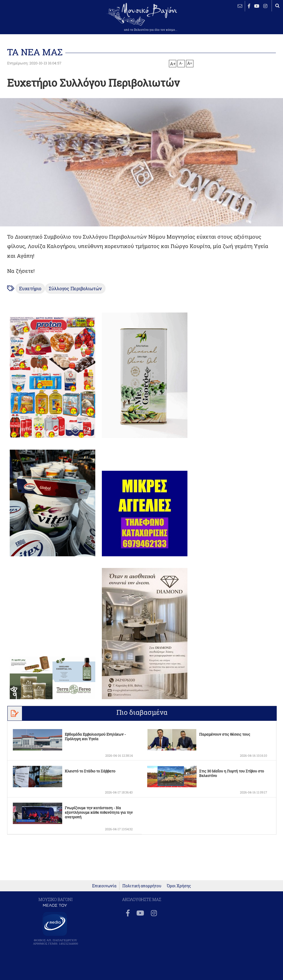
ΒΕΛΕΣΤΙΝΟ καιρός (23, 21)
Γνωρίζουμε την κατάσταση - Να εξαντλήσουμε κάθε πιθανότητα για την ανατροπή (99, 812)
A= (190, 63)
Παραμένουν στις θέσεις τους (225, 734)
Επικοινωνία (104, 886)
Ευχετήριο (30, 288)
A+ (173, 64)
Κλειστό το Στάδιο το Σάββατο (90, 771)
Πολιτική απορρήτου (142, 886)
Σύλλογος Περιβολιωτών (75, 288)
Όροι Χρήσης (179, 886)
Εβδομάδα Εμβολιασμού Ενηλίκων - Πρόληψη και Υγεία (95, 736)
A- (181, 63)
